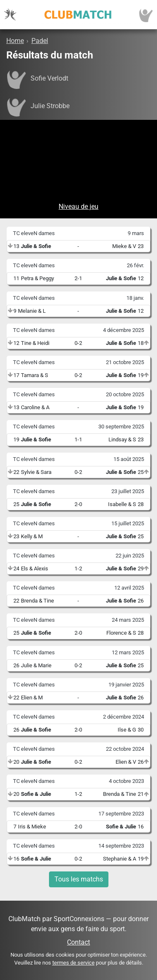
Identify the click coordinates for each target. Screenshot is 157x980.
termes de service (73, 963)
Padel (40, 41)
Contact (78, 942)
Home (15, 41)
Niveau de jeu (78, 206)
